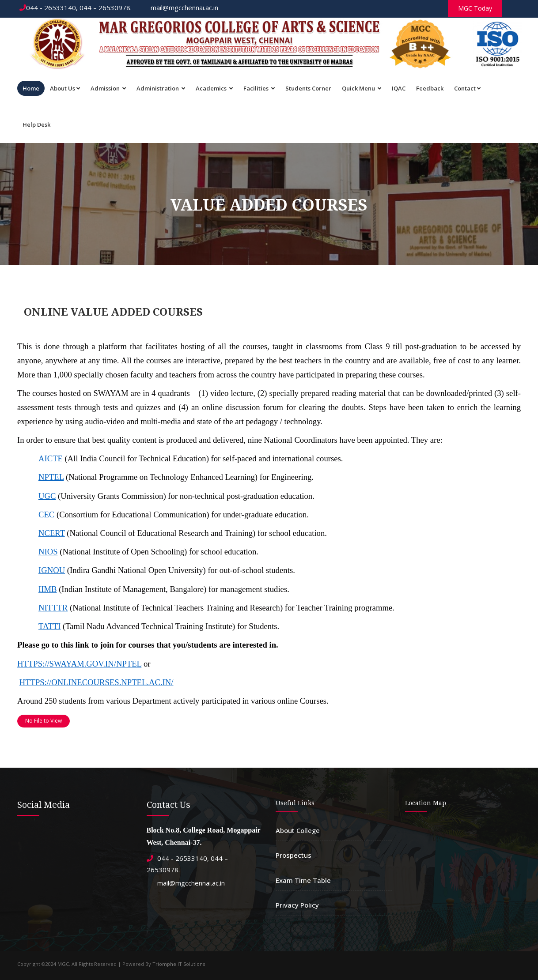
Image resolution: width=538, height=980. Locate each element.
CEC (46, 514)
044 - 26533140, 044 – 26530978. (76, 8)
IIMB (47, 589)
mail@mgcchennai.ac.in (180, 8)
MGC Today (475, 8)
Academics (214, 88)
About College (298, 830)
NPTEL (51, 477)
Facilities (259, 88)
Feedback (430, 88)
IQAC (399, 88)
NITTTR (53, 608)
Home (31, 88)
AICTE (51, 458)
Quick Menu (362, 88)
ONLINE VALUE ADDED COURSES (113, 312)
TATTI (49, 626)
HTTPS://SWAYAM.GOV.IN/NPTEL (79, 664)
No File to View (44, 721)
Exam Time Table (303, 880)
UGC (47, 496)
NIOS (48, 552)
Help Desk (36, 124)
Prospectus (294, 855)
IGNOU (52, 570)
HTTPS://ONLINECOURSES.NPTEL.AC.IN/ (97, 682)
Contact (467, 88)
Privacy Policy (297, 905)
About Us (65, 88)
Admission (108, 88)
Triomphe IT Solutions (179, 964)
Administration (161, 88)
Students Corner (308, 88)
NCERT (52, 533)
